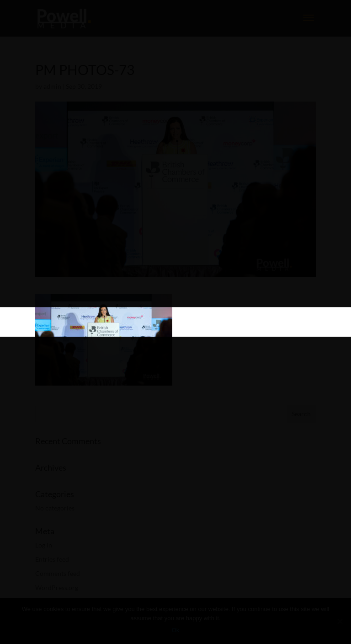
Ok (176, 630)
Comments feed (58, 573)
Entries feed (52, 559)
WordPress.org (57, 588)
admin (52, 86)
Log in (44, 545)
